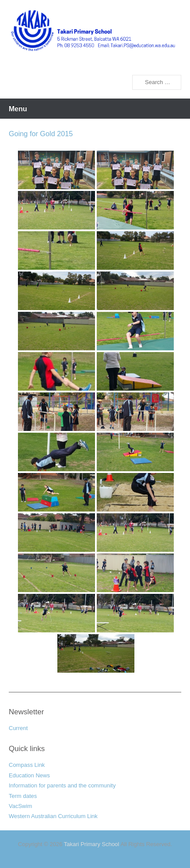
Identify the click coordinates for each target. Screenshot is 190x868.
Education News (29, 775)
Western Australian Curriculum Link (53, 816)
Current (18, 728)
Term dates (23, 796)
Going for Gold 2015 (41, 134)
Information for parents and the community (62, 785)
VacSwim (20, 806)
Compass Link (27, 765)
